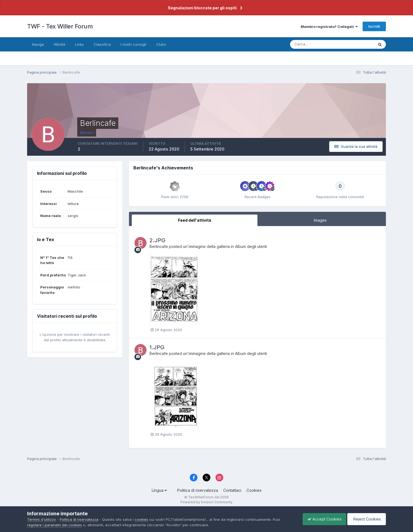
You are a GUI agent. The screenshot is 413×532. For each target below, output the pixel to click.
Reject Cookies (366, 519)
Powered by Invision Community (206, 502)
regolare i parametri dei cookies (55, 525)
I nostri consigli (133, 44)
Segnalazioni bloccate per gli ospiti (202, 8)
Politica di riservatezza (198, 490)
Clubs (161, 44)
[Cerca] (314, 44)
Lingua (159, 490)
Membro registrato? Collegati (329, 27)
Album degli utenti (251, 246)
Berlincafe (159, 246)
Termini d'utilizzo (41, 519)
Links (79, 44)
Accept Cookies (322, 519)
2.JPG (157, 240)
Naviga (38, 44)
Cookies (254, 490)
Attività (59, 44)
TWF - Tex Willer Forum (60, 26)
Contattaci (232, 490)
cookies (141, 519)
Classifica (102, 44)
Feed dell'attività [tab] (195, 220)
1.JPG (157, 347)
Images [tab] (320, 220)
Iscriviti (374, 26)
